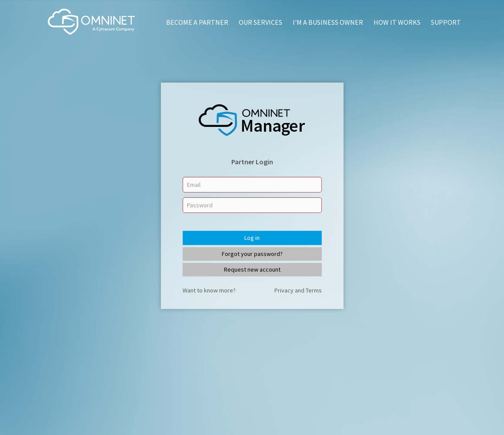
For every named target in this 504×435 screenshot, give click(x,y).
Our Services (260, 22)
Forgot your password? (252, 254)
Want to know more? (209, 290)
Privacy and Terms (298, 290)
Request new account (252, 269)
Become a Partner (197, 22)
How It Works (397, 22)
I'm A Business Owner (328, 22)
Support (446, 22)
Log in (252, 238)
